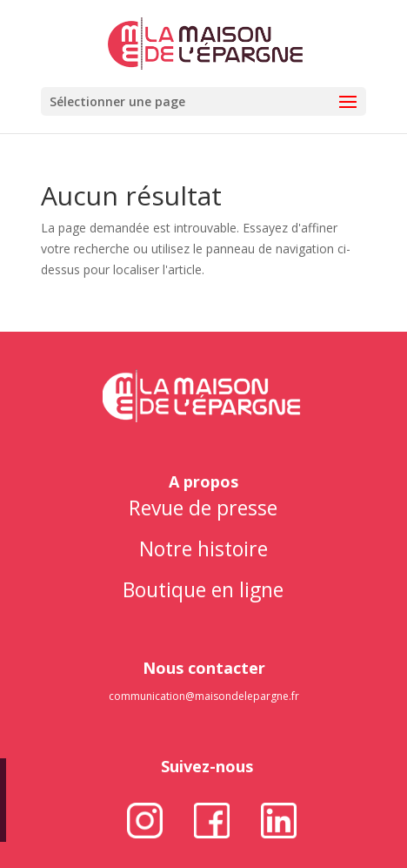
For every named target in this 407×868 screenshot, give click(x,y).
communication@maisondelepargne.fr (204, 696)
